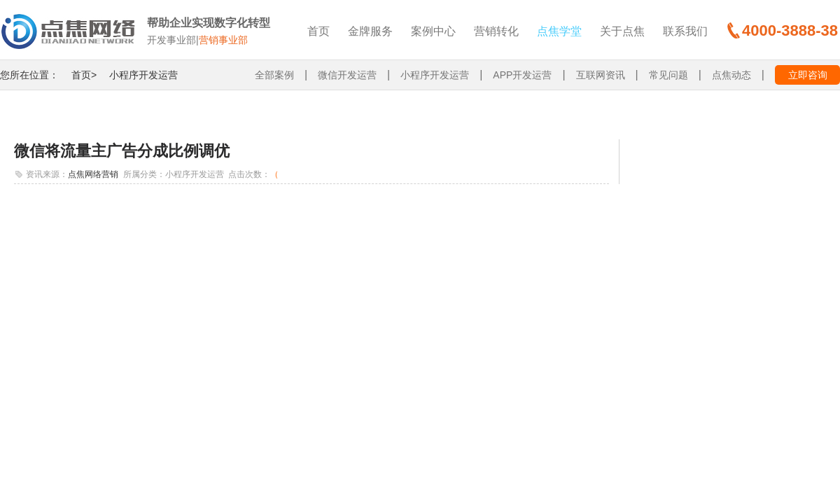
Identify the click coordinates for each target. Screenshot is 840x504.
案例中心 (433, 31)
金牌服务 (370, 31)
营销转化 (496, 31)
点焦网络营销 (93, 174)
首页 (318, 31)
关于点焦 (622, 31)
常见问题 (668, 75)
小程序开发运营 (143, 75)
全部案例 (274, 75)
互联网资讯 (601, 75)
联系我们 (685, 31)
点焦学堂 (559, 31)
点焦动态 (731, 75)
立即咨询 (808, 75)
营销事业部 (223, 40)
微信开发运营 (347, 75)
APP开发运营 (522, 75)
